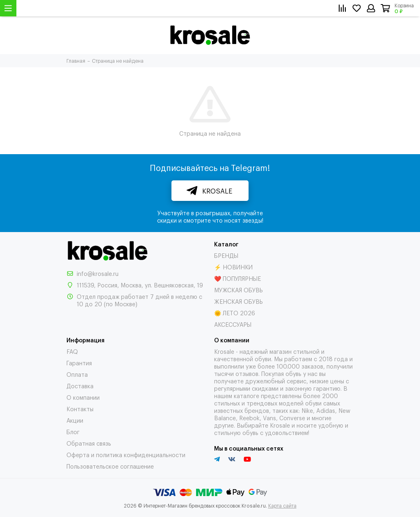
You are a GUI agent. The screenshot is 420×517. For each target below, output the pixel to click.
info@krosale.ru (98, 273)
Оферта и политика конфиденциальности (126, 454)
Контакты (80, 409)
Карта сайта (282, 506)
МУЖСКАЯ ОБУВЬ (239, 290)
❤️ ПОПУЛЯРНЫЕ (237, 278)
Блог (73, 432)
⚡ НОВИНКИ (233, 267)
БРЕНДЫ (226, 255)
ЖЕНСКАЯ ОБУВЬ (239, 301)
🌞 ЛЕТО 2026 (235, 313)
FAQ (72, 351)
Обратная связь (89, 443)
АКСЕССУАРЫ (233, 324)
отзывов (247, 373)
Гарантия (79, 363)
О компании (83, 397)
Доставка (80, 386)
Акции (75, 420)
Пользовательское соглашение (110, 466)
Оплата (77, 374)
